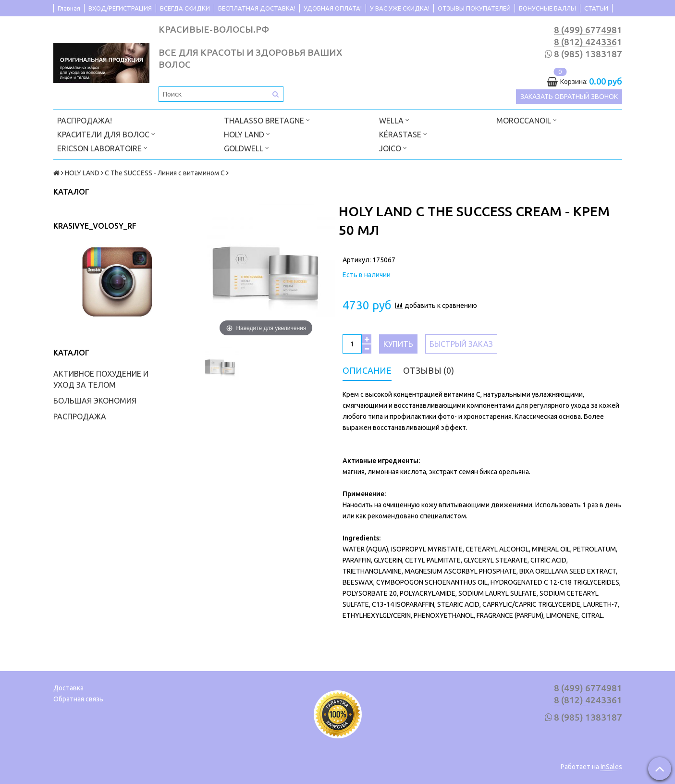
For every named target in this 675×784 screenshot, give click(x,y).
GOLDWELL (246, 148)
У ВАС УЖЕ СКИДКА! (400, 8)
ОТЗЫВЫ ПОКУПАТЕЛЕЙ (474, 8)
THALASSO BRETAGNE (267, 120)
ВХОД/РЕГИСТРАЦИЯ (120, 8)
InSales (611, 767)
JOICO (393, 148)
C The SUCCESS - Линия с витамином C (165, 173)
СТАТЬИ (596, 8)
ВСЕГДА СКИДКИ (185, 8)
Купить (398, 344)
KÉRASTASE (403, 134)
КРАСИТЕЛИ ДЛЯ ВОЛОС (106, 134)
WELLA (394, 120)
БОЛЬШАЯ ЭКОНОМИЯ (95, 401)
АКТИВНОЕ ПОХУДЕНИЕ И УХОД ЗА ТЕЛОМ (101, 379)
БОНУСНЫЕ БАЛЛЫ (547, 8)
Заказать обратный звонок (569, 97)
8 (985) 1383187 (588, 54)
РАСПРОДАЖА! (85, 121)
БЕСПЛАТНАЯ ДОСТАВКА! (257, 8)
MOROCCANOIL (527, 120)
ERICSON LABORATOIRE (102, 148)
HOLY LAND (247, 134)
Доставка (68, 688)
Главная (69, 8)
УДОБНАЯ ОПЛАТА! (333, 8)
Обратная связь (78, 699)
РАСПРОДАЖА (80, 416)
